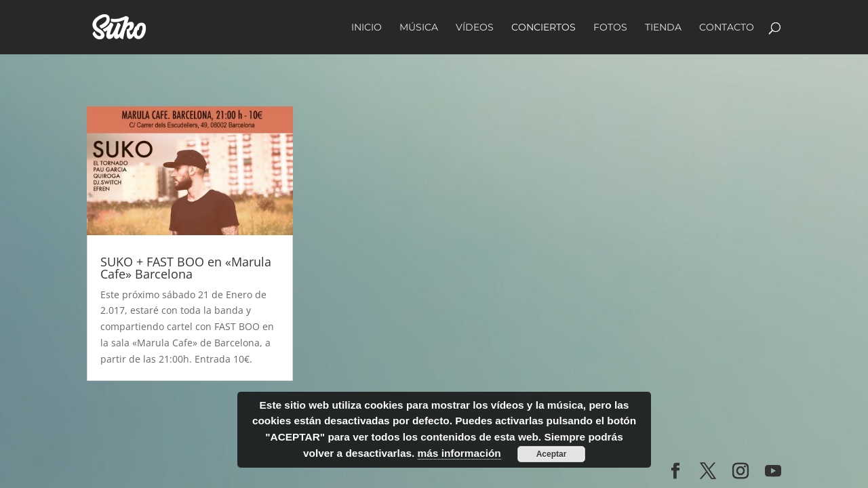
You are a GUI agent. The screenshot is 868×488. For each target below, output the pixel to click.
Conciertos (544, 28)
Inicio (367, 28)
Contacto (727, 28)
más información (459, 453)
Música (419, 28)
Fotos (610, 28)
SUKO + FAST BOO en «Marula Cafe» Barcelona (186, 268)
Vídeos (475, 28)
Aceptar (552, 454)
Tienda (663, 28)
